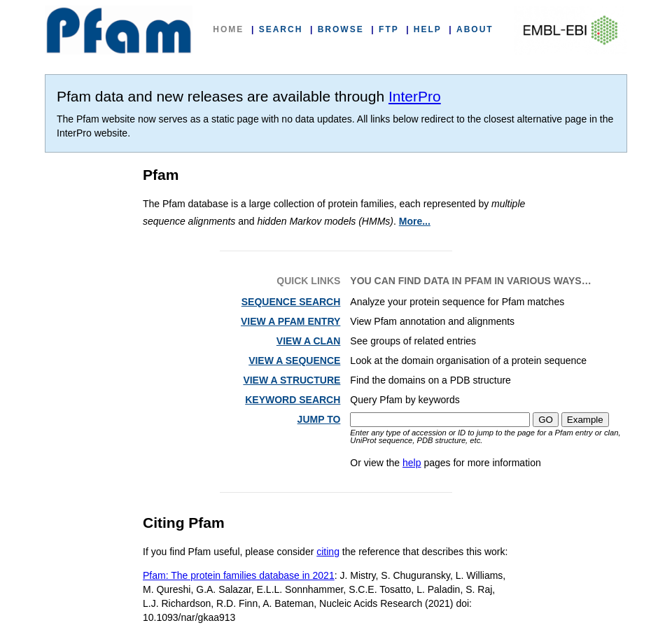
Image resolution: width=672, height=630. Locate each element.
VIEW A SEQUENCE (294, 360)
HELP (428, 29)
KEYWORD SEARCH (293, 400)
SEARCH (281, 29)
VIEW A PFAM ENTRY (290, 321)
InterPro (415, 96)
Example (585, 420)
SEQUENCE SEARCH (291, 302)
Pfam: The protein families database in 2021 (239, 575)
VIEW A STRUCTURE (292, 380)
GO (546, 420)
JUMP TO (319, 419)
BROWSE (341, 29)
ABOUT (475, 29)
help (412, 463)
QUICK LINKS (308, 281)
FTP (388, 29)
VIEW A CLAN (309, 341)
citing (328, 552)
